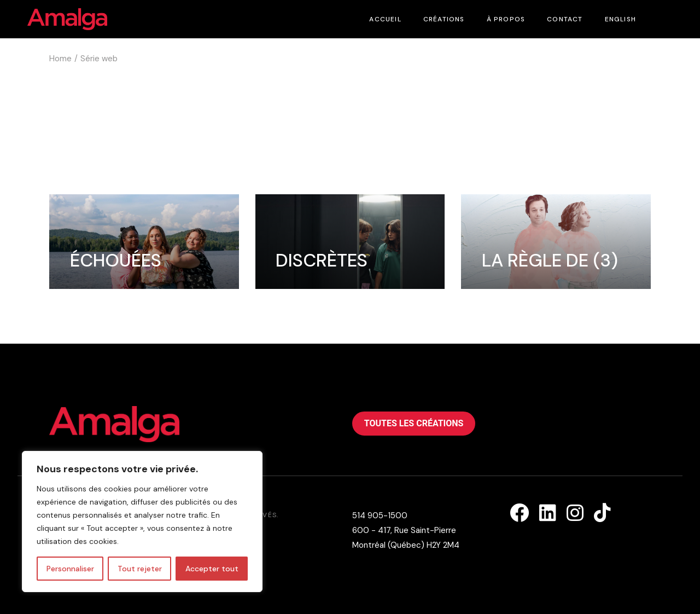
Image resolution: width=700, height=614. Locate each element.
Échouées (116, 260)
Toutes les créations (414, 423)
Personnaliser (70, 569)
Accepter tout (212, 569)
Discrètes (322, 260)
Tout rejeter (140, 569)
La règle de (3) (550, 260)
